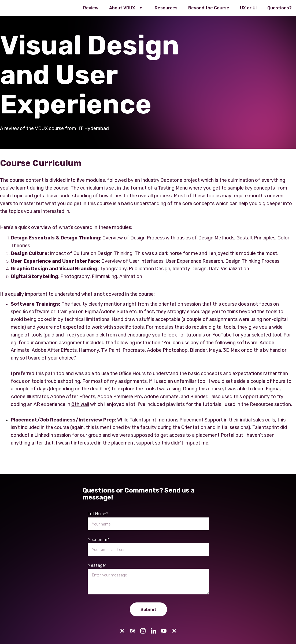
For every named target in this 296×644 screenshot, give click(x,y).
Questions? (280, 8)
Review (91, 8)
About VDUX (122, 8)
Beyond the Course (209, 8)
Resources (166, 8)
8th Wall (80, 404)
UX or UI (248, 8)
